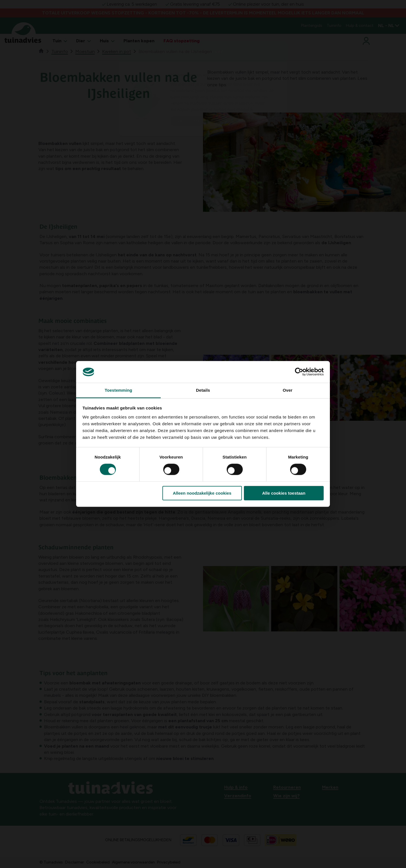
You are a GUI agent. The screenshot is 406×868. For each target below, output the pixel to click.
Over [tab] (288, 390)
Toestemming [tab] (118, 390)
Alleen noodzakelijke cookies (202, 493)
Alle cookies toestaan (284, 493)
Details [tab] (203, 390)
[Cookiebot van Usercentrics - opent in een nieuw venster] (299, 372)
